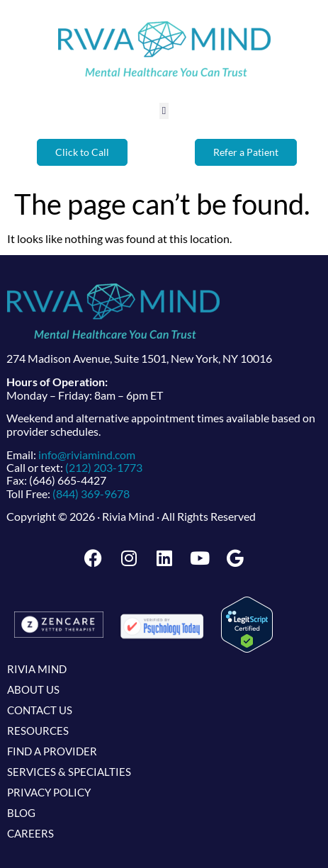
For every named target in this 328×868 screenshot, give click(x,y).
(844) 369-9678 (91, 494)
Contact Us (40, 710)
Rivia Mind (37, 669)
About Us (33, 689)
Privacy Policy (49, 792)
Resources (38, 731)
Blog (21, 813)
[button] (164, 111)
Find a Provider (52, 751)
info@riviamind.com (87, 455)
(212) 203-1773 (104, 467)
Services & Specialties (69, 772)
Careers (30, 833)
